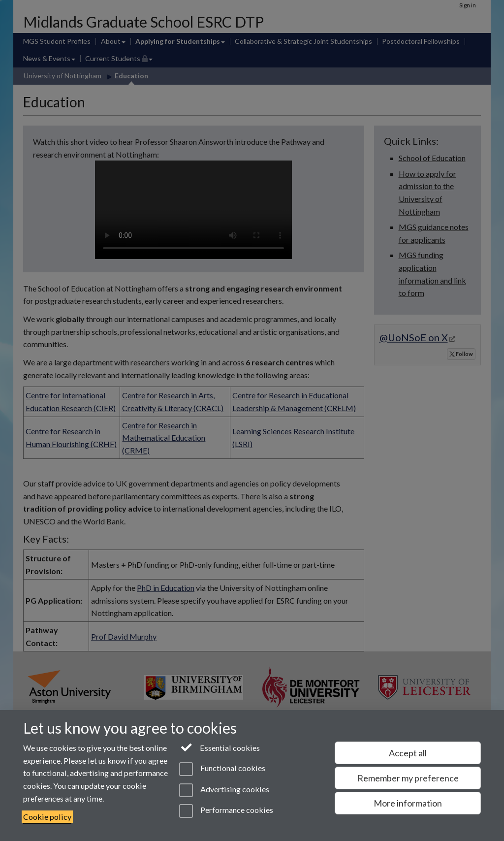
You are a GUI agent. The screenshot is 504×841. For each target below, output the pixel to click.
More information (408, 803)
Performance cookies (226, 811)
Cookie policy (47, 817)
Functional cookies (222, 769)
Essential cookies (220, 747)
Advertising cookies (224, 790)
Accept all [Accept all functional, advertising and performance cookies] (408, 753)
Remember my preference (408, 778)
